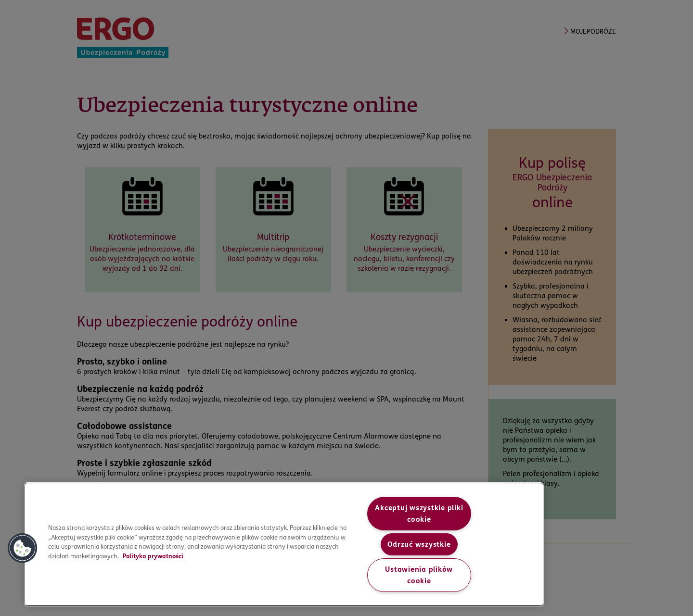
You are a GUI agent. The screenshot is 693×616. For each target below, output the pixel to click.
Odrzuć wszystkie (419, 544)
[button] (23, 548)
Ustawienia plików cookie (419, 575)
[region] (284, 544)
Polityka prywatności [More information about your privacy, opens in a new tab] (153, 556)
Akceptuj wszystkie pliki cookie (419, 514)
